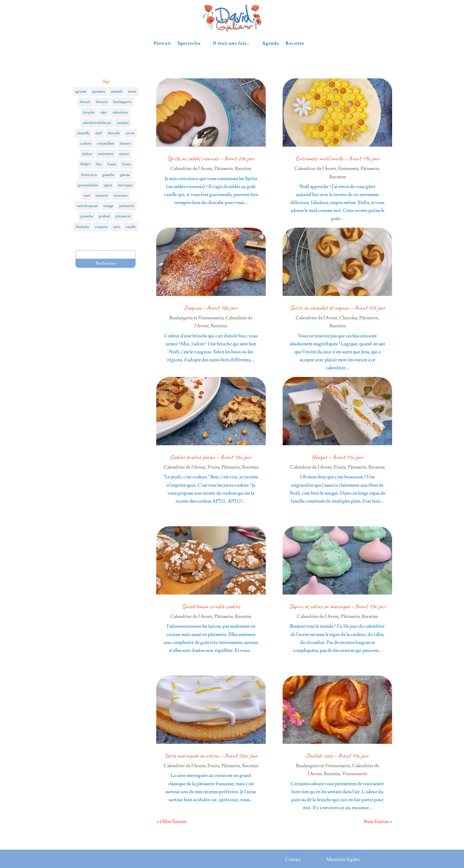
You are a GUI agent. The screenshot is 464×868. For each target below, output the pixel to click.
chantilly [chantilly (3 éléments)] (83, 133)
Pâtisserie (224, 169)
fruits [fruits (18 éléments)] (126, 164)
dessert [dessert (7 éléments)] (125, 144)
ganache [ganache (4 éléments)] (108, 175)
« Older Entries (171, 822)
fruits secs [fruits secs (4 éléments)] (89, 175)
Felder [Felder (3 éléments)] (85, 164)
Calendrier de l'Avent (191, 169)
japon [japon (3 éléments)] (108, 185)
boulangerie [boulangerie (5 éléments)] (122, 102)
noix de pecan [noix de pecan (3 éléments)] (87, 206)
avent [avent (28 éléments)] (132, 92)
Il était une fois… (231, 43)
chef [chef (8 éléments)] (99, 133)
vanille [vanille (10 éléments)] (131, 227)
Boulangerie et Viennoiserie (196, 318)
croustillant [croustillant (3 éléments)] (106, 144)
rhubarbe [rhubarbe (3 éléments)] (82, 227)
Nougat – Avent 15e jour (337, 457)
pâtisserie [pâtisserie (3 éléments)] (123, 216)
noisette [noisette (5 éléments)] (102, 196)
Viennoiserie (355, 774)
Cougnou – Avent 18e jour (211, 308)
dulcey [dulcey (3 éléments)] (87, 154)
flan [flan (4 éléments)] (99, 164)
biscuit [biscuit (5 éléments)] (85, 102)
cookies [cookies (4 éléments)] (86, 144)
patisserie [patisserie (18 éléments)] (127, 206)
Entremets (348, 169)
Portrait (162, 43)
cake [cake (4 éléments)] (104, 112)
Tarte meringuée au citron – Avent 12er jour (211, 756)
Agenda (271, 43)
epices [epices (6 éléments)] (124, 154)
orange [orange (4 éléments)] (108, 206)
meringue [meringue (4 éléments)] (125, 185)
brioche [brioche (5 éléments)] (89, 112)
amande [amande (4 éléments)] (117, 92)
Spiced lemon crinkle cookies (211, 606)
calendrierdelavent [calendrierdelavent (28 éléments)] (97, 123)
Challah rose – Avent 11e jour (337, 756)
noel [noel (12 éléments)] (87, 196)
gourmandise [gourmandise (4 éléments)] (88, 185)
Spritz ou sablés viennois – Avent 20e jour (211, 158)
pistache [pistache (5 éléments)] (87, 216)
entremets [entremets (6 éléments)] (106, 154)
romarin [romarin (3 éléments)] (101, 227)
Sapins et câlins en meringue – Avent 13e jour (337, 606)
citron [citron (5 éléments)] (130, 133)
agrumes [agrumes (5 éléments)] (99, 92)
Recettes (295, 43)
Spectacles (189, 43)
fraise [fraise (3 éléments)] (112, 164)
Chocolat (348, 318)
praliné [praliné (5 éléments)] (104, 216)
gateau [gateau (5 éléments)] (125, 175)
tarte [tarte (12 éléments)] (117, 227)
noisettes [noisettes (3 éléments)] (121, 196)
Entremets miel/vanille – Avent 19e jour (337, 158)
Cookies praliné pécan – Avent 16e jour (211, 457)
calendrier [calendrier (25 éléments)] (120, 112)
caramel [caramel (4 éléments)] (123, 123)
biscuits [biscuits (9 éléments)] (102, 102)
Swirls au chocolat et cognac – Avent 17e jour (337, 308)
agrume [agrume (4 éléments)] (81, 92)
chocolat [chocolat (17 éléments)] (114, 133)
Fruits (213, 467)
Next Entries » (378, 822)
